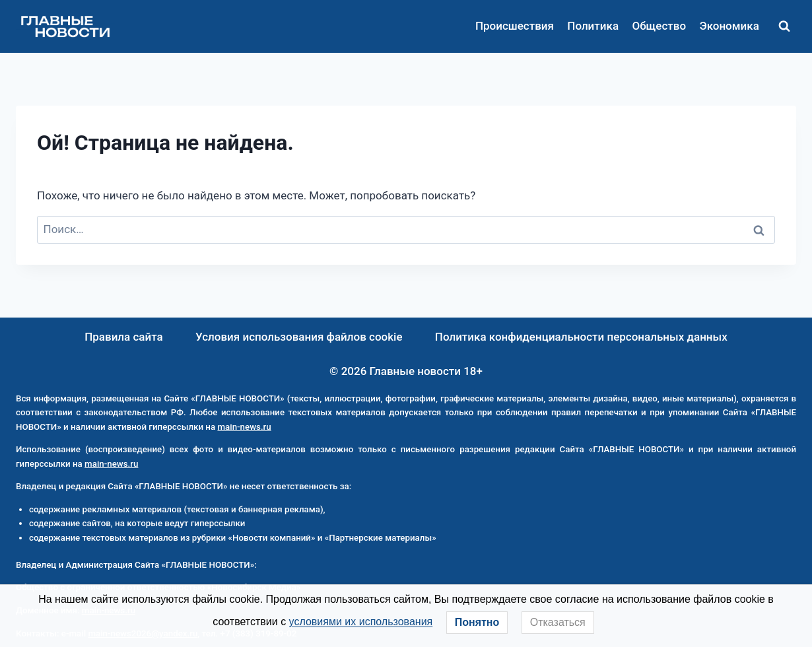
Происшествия (515, 26)
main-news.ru (244, 427)
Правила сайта (124, 337)
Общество (659, 26)
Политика (593, 26)
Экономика (729, 26)
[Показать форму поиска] (784, 26)
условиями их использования (361, 622)
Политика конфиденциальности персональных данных (581, 337)
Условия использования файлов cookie (299, 337)
